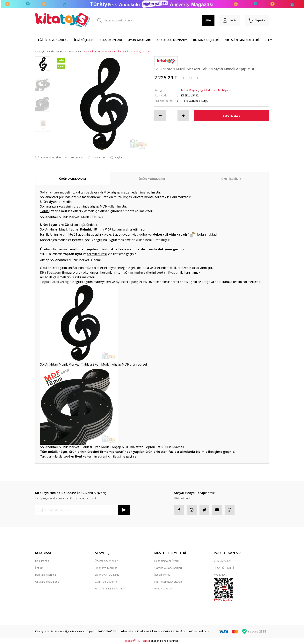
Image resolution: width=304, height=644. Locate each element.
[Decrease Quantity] (160, 116)
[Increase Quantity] (183, 116)
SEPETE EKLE (231, 116)
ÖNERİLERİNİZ (231, 179)
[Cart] (257, 20)
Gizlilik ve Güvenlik (106, 582)
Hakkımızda (42, 561)
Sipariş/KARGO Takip (107, 575)
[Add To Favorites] (48, 158)
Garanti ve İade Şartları (168, 568)
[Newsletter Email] (83, 510)
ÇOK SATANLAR (223, 561)
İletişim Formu (162, 575)
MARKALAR (220, 575)
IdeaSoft (130, 641)
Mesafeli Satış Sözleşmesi (110, 589)
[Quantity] (172, 116)
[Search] (155, 20)
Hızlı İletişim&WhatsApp (168, 582)
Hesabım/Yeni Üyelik (166, 561)
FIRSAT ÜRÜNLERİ (224, 568)
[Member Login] (230, 20)
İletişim (39, 568)
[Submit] (124, 510)
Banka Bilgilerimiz (46, 575)
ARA (208, 20)
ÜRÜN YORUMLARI (152, 179)
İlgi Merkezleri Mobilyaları (216, 91)
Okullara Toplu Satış (47, 582)
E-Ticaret (143, 641)
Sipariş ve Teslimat (106, 568)
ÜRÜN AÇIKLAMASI (73, 179)
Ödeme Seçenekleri (106, 561)
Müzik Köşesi (189, 91)
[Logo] (63, 20)
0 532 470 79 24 (163, 589)
